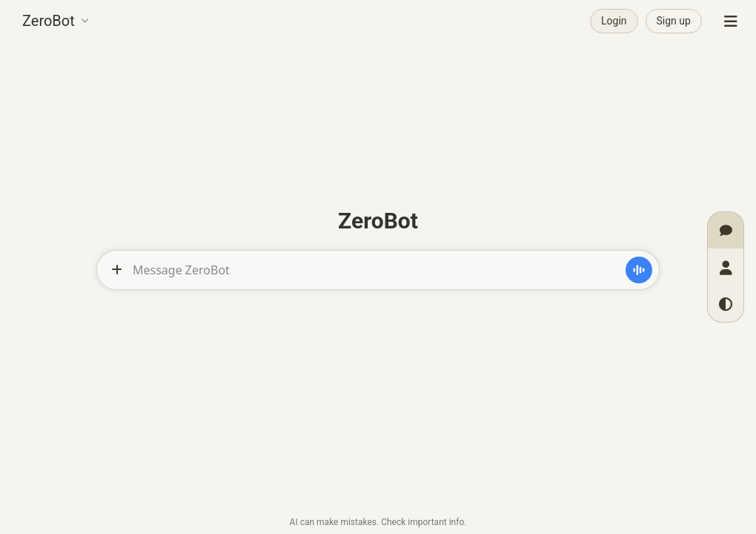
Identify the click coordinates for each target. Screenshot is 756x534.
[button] (55, 19)
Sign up (674, 21)
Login (614, 21)
